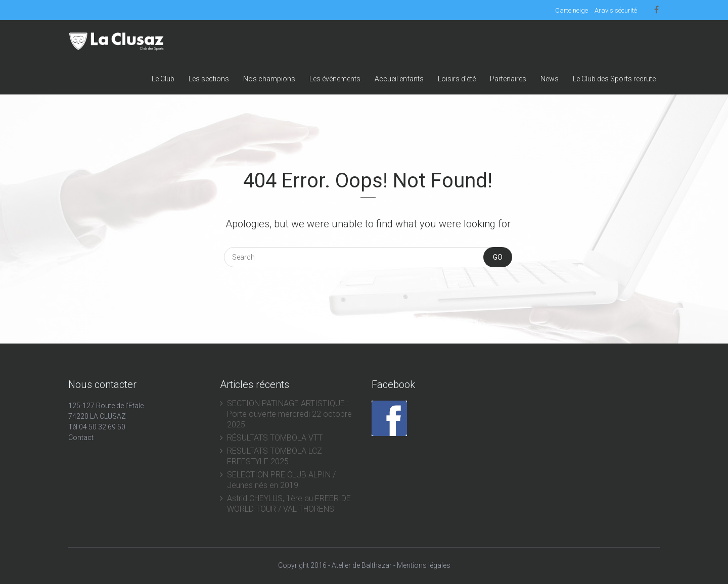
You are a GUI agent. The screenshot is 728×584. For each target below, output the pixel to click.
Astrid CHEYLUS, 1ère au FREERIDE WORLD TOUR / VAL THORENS (289, 504)
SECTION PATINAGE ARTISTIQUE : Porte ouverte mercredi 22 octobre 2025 (289, 414)
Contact (81, 437)
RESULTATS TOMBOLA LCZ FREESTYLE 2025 (275, 456)
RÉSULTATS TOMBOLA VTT (275, 438)
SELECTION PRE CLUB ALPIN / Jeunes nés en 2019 (281, 480)
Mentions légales (424, 565)
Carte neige (572, 10)
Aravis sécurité (616, 10)
